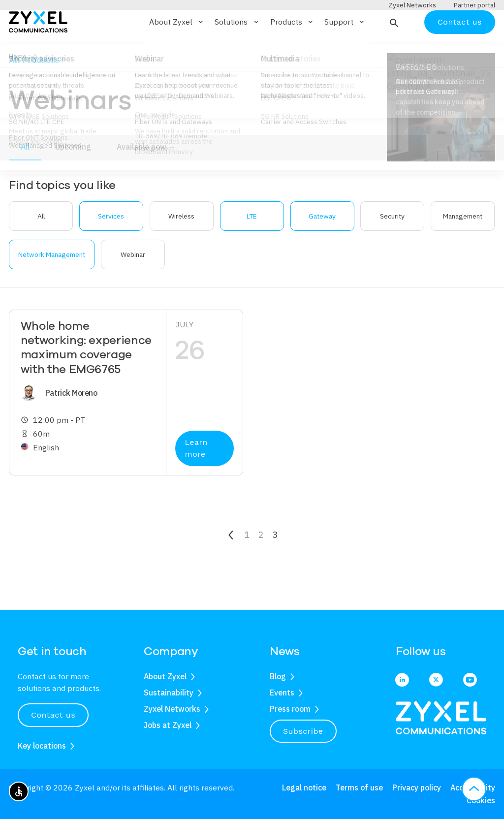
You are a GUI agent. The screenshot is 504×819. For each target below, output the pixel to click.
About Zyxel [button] (177, 51)
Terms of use (359, 788)
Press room (290, 709)
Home (18, 85)
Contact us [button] (53, 715)
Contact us (460, 50)
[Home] (38, 50)
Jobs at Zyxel (168, 725)
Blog (278, 677)
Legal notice (304, 788)
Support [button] (345, 51)
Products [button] (292, 51)
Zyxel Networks (172, 709)
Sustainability (169, 693)
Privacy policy (417, 788)
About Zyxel (165, 677)
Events (282, 693)
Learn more (196, 477)
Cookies (481, 800)
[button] (393, 51)
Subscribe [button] (303, 731)
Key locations (42, 746)
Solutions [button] (237, 51)
